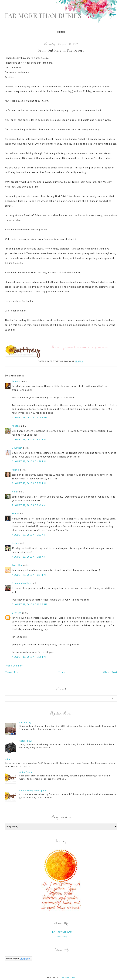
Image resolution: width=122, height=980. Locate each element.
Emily (15, 514)
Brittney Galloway (62, 932)
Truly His (17, 565)
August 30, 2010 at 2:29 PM (29, 657)
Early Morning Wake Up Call (33, 791)
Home (61, 672)
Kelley (15, 543)
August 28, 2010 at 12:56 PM (30, 418)
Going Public (26, 772)
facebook (69, 347)
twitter (85, 347)
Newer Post (12, 672)
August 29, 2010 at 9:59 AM (29, 557)
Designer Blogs (68, 978)
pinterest (101, 347)
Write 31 (9, 759)
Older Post (110, 672)
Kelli (14, 492)
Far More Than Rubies (43, 15)
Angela (16, 470)
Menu (61, 32)
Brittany (17, 613)
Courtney (17, 448)
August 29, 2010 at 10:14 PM (30, 604)
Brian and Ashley (21, 583)
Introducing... (26, 722)
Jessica (16, 381)
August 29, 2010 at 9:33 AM (29, 535)
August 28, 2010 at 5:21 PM (29, 483)
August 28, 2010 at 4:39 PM (29, 461)
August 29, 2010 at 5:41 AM (29, 505)
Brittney (62, 937)
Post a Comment (14, 666)
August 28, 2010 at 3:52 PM (29, 439)
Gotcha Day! (26, 741)
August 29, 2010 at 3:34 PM (29, 575)
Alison (15, 426)
